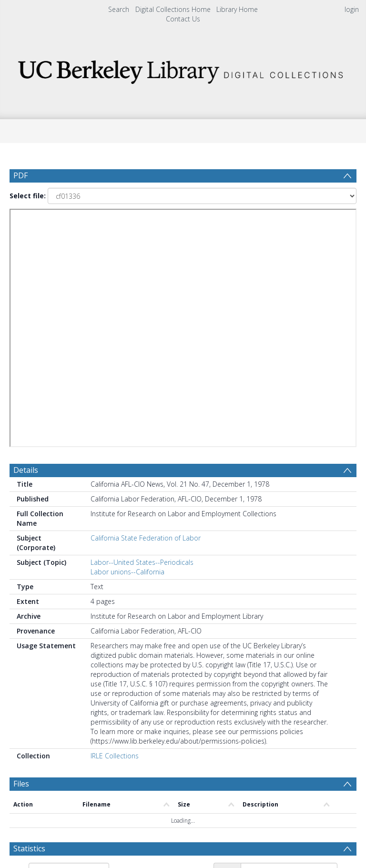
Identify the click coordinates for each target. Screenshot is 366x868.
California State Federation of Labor (146, 538)
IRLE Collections (115, 756)
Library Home (237, 9)
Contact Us (183, 19)
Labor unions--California (127, 572)
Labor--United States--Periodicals (142, 562)
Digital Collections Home (173, 9)
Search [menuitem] (119, 9)
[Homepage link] (183, 69)
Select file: (28, 196)
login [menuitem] (352, 9)
